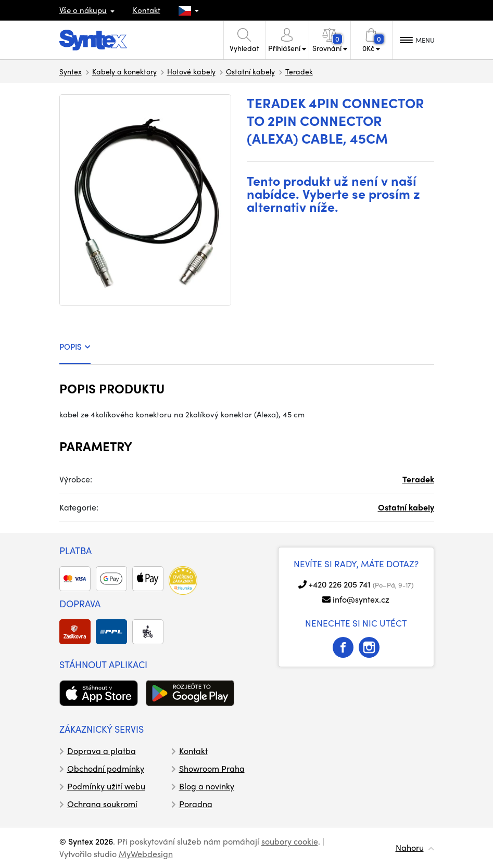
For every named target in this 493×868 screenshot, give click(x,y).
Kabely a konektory (124, 71)
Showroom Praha (212, 768)
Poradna (196, 804)
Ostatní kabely (250, 71)
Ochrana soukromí (102, 804)
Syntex (71, 71)
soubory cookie (290, 841)
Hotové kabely (191, 71)
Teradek (299, 71)
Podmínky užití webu (106, 786)
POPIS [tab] (75, 347)
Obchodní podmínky (106, 768)
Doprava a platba (102, 751)
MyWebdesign (146, 854)
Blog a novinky (207, 786)
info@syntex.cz (361, 599)
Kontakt (147, 10)
